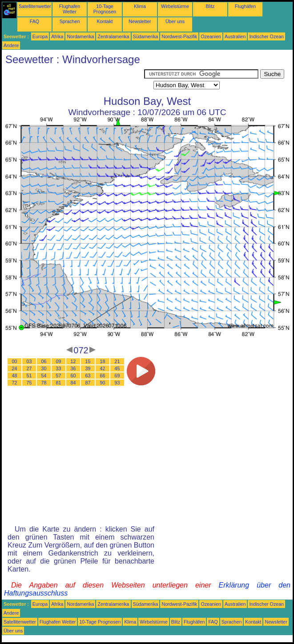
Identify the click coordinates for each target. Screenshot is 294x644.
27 (29, 368)
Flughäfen (245, 6)
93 (117, 383)
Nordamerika (80, 36)
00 (15, 361)
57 (59, 376)
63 (88, 376)
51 (29, 376)
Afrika (57, 36)
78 (44, 383)
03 (29, 361)
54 (44, 376)
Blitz (210, 6)
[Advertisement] (73, 80)
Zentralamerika (113, 36)
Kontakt (105, 21)
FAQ (34, 21)
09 (59, 361)
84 (73, 383)
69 (117, 376)
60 (73, 376)
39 (88, 368)
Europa (40, 36)
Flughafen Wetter (70, 9)
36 (73, 368)
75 (29, 383)
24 (15, 368)
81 (59, 383)
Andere (11, 45)
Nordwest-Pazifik (179, 36)
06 (44, 361)
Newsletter (140, 21)
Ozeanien (211, 36)
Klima (140, 6)
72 (15, 383)
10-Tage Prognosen (105, 9)
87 (88, 383)
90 (103, 383)
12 (73, 361)
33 (59, 368)
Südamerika (146, 36)
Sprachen (70, 21)
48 (15, 376)
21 (117, 361)
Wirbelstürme (175, 6)
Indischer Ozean (266, 36)
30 (44, 368)
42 (103, 368)
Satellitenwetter (35, 6)
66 (103, 376)
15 (88, 361)
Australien (235, 36)
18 (103, 361)
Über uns (175, 21)
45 (117, 368)
